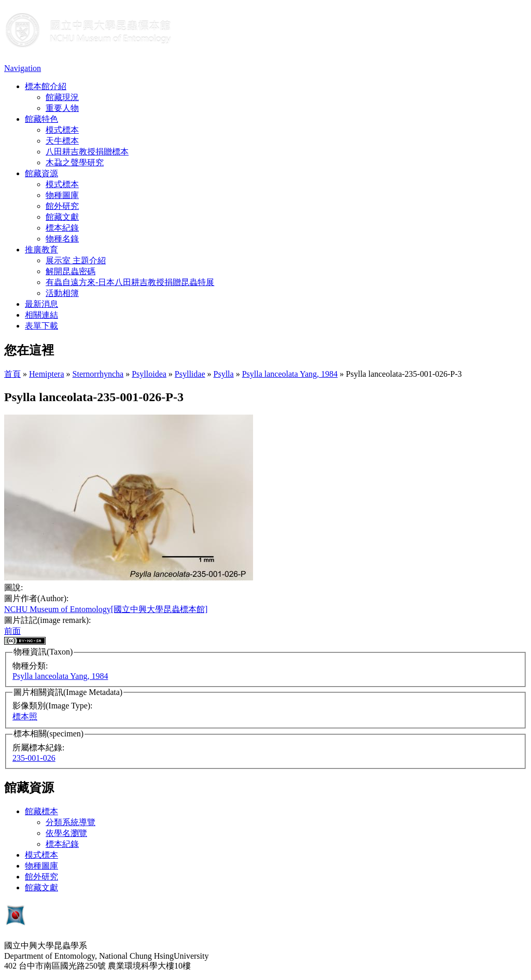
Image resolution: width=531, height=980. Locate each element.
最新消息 (41, 304)
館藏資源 (41, 173)
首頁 (12, 374)
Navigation (23, 68)
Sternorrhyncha (98, 374)
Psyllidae (190, 374)
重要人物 (62, 108)
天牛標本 (62, 141)
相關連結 (41, 315)
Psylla (224, 374)
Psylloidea (149, 374)
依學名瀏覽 (66, 833)
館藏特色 (41, 119)
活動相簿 (62, 293)
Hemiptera (47, 374)
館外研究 (62, 206)
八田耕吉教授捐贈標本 (87, 152)
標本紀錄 (62, 228)
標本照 (25, 716)
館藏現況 (62, 97)
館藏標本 (41, 811)
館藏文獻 (62, 217)
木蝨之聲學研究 (75, 162)
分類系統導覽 (71, 822)
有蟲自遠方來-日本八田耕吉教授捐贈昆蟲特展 (130, 282)
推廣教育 (41, 250)
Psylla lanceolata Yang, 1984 (290, 374)
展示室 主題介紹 (76, 260)
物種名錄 (62, 239)
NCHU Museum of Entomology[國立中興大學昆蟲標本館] (106, 609)
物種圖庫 (62, 195)
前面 (12, 631)
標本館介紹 (46, 86)
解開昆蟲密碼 (71, 271)
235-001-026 (34, 758)
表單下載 (41, 326)
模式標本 (62, 130)
